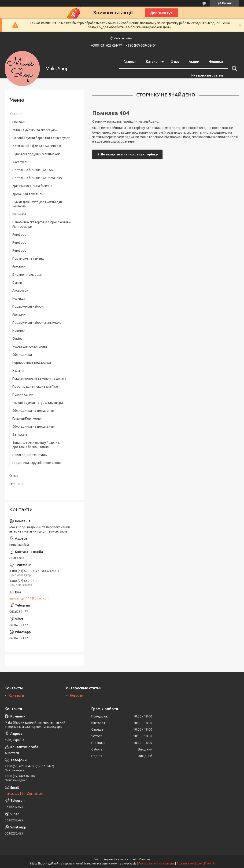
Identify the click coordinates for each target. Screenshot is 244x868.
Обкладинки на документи (33, 411)
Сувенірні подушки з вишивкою (37, 154)
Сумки (17, 283)
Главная (130, 62)
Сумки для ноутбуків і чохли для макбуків (37, 204)
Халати (18, 371)
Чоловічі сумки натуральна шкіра (38, 403)
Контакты (16, 695)
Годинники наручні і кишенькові (37, 463)
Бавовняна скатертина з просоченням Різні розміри (42, 224)
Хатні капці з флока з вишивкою (37, 146)
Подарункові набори (28, 306)
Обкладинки (22, 355)
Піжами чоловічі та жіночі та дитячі (39, 379)
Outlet (17, 338)
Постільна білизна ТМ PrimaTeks (37, 178)
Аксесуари (20, 162)
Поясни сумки (23, 394)
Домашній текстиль (28, 194)
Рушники (19, 214)
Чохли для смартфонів (30, 346)
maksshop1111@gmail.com (29, 598)
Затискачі (20, 434)
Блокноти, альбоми (28, 275)
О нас (175, 62)
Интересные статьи (207, 75)
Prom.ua (145, 859)
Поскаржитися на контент (156, 863)
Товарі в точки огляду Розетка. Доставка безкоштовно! (36, 445)
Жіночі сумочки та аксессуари (35, 130)
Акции (194, 62)
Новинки (216, 62)
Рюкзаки (19, 122)
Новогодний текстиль (30, 455)
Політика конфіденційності (195, 863)
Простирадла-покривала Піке (35, 386)
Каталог (152, 62)
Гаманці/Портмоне (27, 419)
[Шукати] (233, 69)
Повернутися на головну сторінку (129, 154)
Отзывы (16, 484)
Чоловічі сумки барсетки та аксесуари (41, 138)
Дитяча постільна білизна (32, 186)
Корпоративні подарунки (32, 363)
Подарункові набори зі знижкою (37, 323)
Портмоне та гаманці (28, 258)
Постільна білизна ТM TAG (33, 170)
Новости (77, 695)
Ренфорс (19, 235)
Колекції (19, 298)
